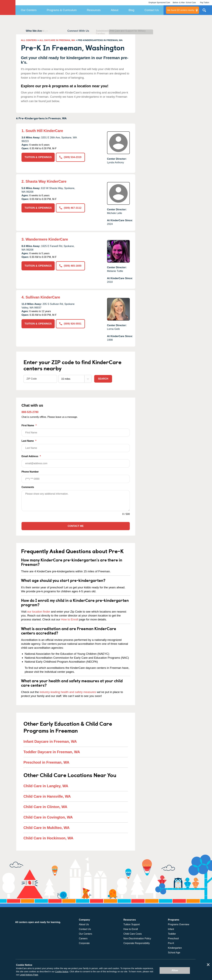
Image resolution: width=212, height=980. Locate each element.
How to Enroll (70, 619)
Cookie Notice (62, 972)
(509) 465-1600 (70, 266)
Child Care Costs (133, 934)
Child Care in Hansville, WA (47, 796)
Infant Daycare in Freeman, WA (50, 741)
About (115, 10)
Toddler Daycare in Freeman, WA (52, 752)
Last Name (76, 446)
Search (103, 379)
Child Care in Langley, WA (46, 786)
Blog (131, 10)
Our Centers (29, 10)
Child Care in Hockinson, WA (48, 838)
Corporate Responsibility (137, 943)
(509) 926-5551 (70, 324)
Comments (28, 487)
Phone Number (76, 477)
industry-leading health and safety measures (68, 692)
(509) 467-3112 (70, 208)
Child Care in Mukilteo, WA (46, 828)
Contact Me (76, 526)
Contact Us (152, 10)
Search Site (204, 11)
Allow (175, 970)
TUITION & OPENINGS (38, 157)
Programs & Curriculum (62, 10)
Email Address (76, 461)
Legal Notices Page (29, 975)
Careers (83, 938)
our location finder (39, 612)
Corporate (84, 943)
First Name (76, 430)
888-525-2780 (30, 412)
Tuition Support (132, 924)
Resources (94, 10)
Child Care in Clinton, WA (45, 807)
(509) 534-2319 (70, 157)
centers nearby (181, 10)
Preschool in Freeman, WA (46, 762)
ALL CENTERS (29, 40)
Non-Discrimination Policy (137, 938)
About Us (84, 924)
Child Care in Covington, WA (48, 817)
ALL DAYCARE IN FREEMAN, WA (57, 40)
